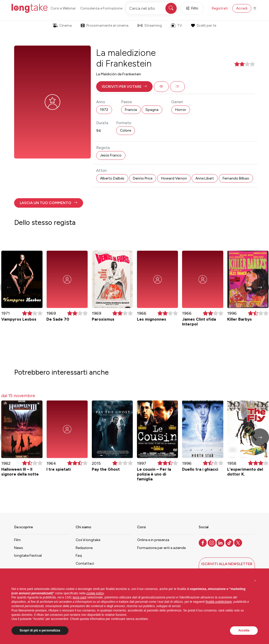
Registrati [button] (220, 8)
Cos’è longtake (88, 540)
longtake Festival (28, 556)
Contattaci (85, 563)
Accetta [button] (244, 630)
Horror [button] (181, 110)
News (19, 548)
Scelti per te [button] (204, 25)
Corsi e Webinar (63, 8)
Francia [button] (131, 110)
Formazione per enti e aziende (161, 548)
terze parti (79, 597)
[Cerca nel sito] (152, 8)
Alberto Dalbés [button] (112, 178)
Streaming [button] (150, 25)
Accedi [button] (242, 8)
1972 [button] (104, 110)
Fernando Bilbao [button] (236, 178)
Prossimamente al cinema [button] (105, 25)
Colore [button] (126, 130)
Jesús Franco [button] (111, 155)
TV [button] (176, 25)
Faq (79, 556)
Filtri (192, 8)
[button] (124, 87)
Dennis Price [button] (143, 178)
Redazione (84, 548)
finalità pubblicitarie (219, 602)
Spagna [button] (152, 110)
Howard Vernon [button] (174, 178)
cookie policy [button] (95, 593)
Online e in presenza (153, 540)
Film (17, 540)
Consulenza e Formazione (101, 8)
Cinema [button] (62, 25)
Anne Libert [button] (205, 178)
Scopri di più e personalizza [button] (40, 630)
